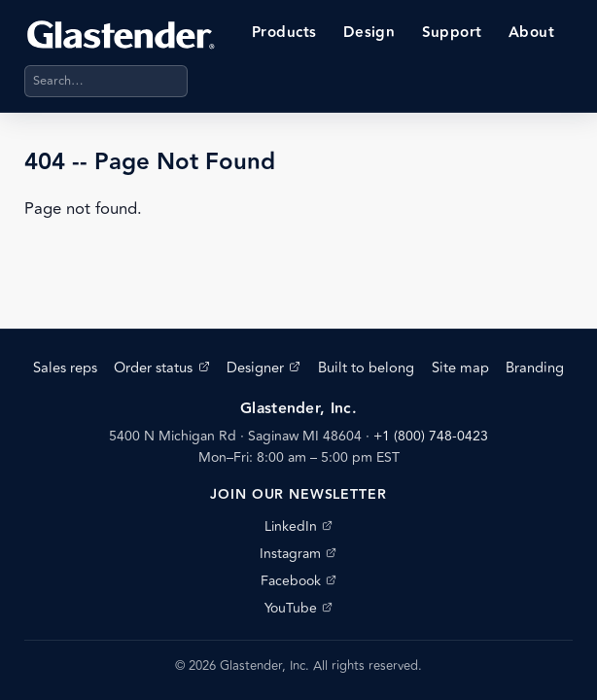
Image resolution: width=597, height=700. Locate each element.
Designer (263, 368)
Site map (460, 368)
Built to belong (366, 368)
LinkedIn (298, 526)
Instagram (298, 554)
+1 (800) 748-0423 (431, 436)
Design (369, 33)
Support (452, 33)
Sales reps (65, 368)
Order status (161, 368)
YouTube (298, 608)
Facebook (298, 581)
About (531, 33)
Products (284, 33)
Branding (535, 368)
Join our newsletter (298, 495)
